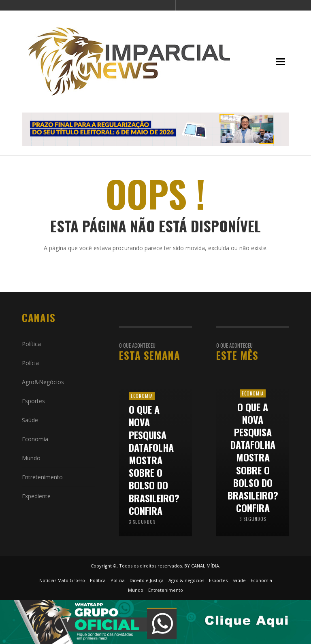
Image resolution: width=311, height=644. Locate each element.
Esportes (33, 401)
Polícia (30, 363)
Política (31, 344)
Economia (35, 439)
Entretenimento (42, 477)
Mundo (31, 458)
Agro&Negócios (43, 382)
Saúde (30, 420)
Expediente (36, 496)
